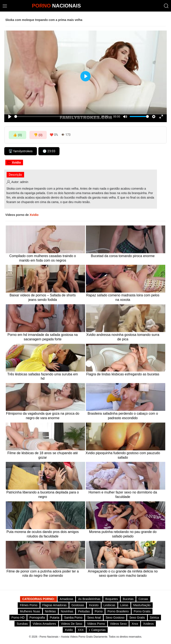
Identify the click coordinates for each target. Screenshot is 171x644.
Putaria (54, 618)
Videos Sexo (118, 624)
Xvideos (148, 624)
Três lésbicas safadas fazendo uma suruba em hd (43, 376)
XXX (81, 630)
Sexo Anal (94, 618)
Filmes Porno (29, 605)
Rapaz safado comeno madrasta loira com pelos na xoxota (123, 297)
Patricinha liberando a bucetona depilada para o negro (43, 495)
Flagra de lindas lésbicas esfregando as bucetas (123, 374)
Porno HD (18, 618)
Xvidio (14, 162)
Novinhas (67, 611)
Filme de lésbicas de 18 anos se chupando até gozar (43, 455)
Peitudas (84, 611)
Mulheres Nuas (30, 611)
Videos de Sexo (72, 624)
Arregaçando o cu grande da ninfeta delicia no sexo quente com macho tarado (123, 574)
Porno (99, 611)
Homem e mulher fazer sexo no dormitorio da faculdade (123, 495)
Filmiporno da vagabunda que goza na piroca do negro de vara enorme (43, 416)
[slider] (57, 116)
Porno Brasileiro (118, 611)
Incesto (94, 605)
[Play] (10, 117)
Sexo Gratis (137, 618)
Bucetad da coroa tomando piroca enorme (123, 256)
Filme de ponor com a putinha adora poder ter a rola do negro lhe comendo (43, 574)
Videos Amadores (44, 624)
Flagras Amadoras (55, 605)
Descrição (15, 175)
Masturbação (142, 605)
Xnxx (135, 624)
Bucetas (128, 599)
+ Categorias (97, 630)
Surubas (22, 624)
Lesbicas (109, 605)
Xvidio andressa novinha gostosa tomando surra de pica (123, 337)
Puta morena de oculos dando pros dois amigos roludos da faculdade (43, 534)
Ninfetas (50, 611)
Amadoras (67, 599)
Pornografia (37, 618)
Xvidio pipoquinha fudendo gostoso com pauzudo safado (123, 455)
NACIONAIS (56, 6)
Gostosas (78, 605)
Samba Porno (73, 618)
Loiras (124, 605)
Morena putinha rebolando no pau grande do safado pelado (123, 534)
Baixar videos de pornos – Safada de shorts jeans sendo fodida (43, 297)
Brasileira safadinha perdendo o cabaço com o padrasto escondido (123, 416)
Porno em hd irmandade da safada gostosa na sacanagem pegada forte (43, 337)
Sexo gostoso (115, 618)
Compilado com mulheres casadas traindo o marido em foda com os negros (43, 258)
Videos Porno (96, 624)
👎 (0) (38, 135)
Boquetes (112, 599)
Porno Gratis (142, 611)
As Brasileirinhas (89, 599)
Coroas (143, 599)
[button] (166, 6)
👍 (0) (17, 135)
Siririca (154, 618)
